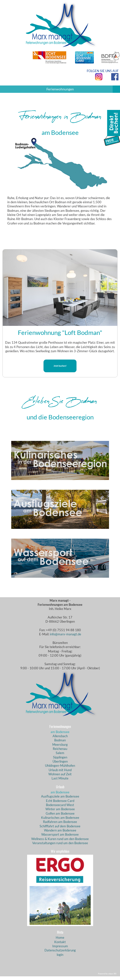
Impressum (60, 946)
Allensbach (60, 736)
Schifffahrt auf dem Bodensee (60, 826)
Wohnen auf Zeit (60, 774)
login (60, 955)
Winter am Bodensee (60, 809)
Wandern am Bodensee (60, 830)
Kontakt (60, 942)
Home (60, 937)
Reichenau (60, 749)
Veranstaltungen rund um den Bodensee (60, 843)
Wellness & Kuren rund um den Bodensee (60, 839)
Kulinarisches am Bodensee (60, 818)
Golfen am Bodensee (60, 813)
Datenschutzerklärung (60, 950)
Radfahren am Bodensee (60, 822)
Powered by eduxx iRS (107, 974)
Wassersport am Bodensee (60, 834)
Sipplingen (60, 757)
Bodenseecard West (60, 805)
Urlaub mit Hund (60, 770)
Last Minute (60, 778)
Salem (60, 753)
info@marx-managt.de (65, 634)
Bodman (60, 740)
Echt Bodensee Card (60, 801)
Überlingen (60, 761)
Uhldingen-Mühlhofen (60, 766)
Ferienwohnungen (83, 89)
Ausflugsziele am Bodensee (60, 796)
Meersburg (60, 745)
